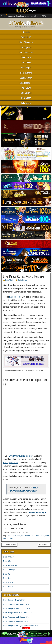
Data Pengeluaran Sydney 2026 (16, 604)
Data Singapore (26, 42)
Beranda (26, 32)
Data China (26, 63)
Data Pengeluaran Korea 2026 (15, 621)
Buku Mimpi (26, 103)
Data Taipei (26, 68)
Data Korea (23, 280)
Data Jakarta (26, 93)
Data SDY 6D (9, 582)
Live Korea (26, 536)
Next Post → (44, 545)
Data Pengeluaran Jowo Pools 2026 (18, 613)
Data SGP (7, 574)
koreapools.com (10, 463)
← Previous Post (9, 545)
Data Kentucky (26, 78)
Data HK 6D (26, 37)
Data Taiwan (26, 58)
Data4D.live (10, 280)
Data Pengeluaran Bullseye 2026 (16, 617)
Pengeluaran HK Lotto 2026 (14, 600)
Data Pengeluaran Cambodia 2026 (17, 608)
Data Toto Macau (10, 565)
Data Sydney (26, 47)
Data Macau (25, 83)
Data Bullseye (26, 73)
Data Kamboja (9, 570)
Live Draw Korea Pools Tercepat (24, 276)
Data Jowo (26, 88)
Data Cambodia (26, 52)
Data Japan (26, 98)
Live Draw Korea (13, 536)
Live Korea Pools (38, 536)
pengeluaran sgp (37, 512)
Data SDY (7, 561)
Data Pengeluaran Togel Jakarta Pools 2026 (21, 625)
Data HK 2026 (9, 578)
